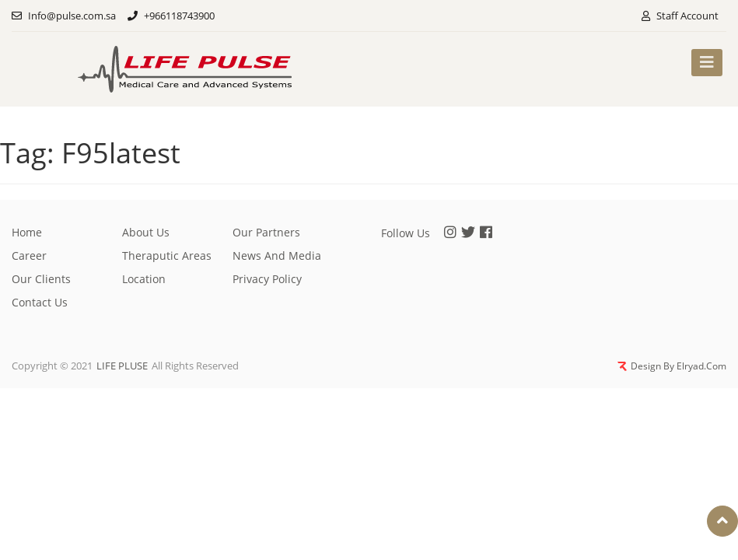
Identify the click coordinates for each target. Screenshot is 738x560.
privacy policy (267, 276)
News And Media (277, 253)
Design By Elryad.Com (674, 366)
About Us (146, 230)
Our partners (266, 230)
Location (144, 276)
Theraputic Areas (167, 253)
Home (27, 230)
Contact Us (40, 300)
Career (29, 253)
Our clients (41, 276)
